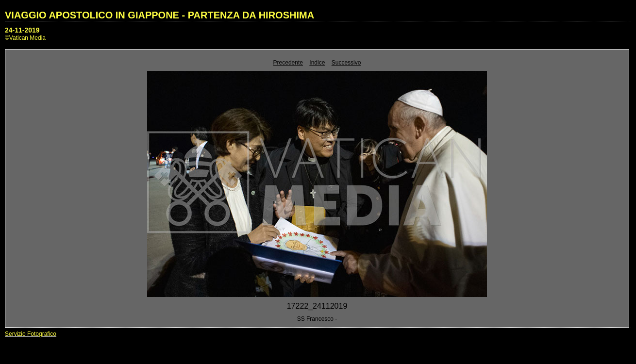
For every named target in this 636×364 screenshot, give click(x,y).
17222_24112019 (317, 306)
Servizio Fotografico (31, 334)
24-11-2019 (22, 30)
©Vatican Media (25, 38)
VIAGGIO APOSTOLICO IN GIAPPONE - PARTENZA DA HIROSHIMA (159, 15)
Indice (317, 63)
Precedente (288, 63)
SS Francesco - (317, 319)
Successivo (346, 63)
